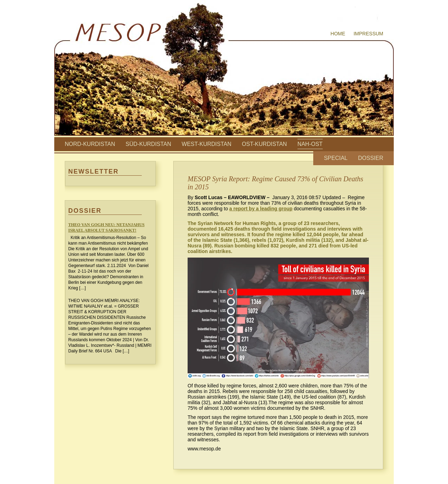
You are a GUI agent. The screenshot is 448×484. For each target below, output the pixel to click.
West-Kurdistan (206, 144)
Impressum (368, 34)
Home (338, 34)
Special (336, 158)
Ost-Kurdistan (264, 144)
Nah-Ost (310, 144)
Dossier (371, 158)
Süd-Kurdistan (148, 144)
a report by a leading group (261, 209)
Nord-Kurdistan (90, 144)
